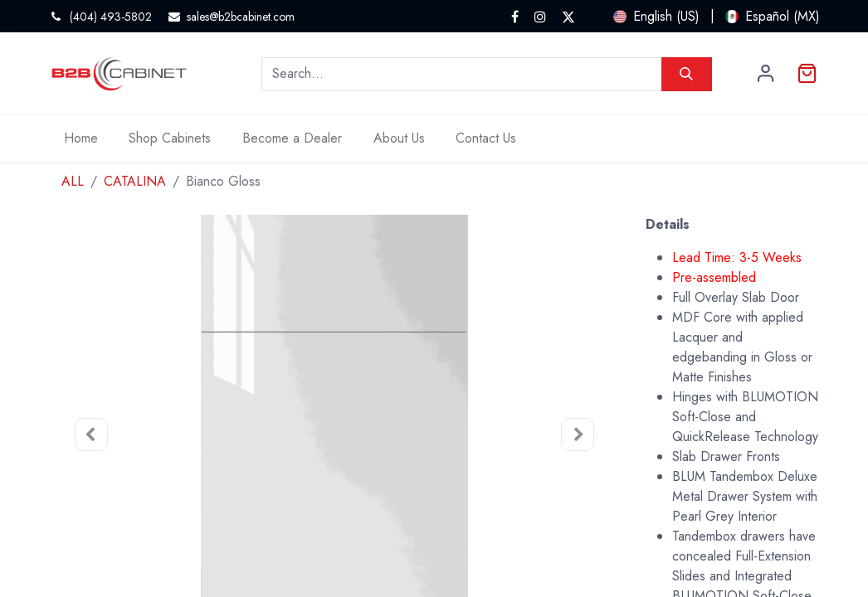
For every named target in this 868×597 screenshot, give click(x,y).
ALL (73, 181)
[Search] (687, 74)
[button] (91, 435)
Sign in (766, 74)
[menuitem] (81, 138)
